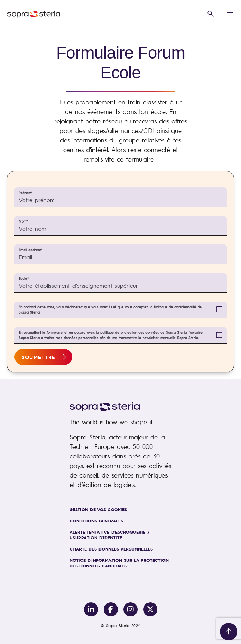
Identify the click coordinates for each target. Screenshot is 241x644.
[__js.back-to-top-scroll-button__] (229, 632)
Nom (23, 221)
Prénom (26, 193)
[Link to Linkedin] (91, 609)
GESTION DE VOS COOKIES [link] (98, 509)
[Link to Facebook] (111, 609)
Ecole (24, 278)
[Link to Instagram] (131, 609)
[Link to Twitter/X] (150, 609)
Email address (31, 250)
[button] (211, 14)
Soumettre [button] (38, 357)
